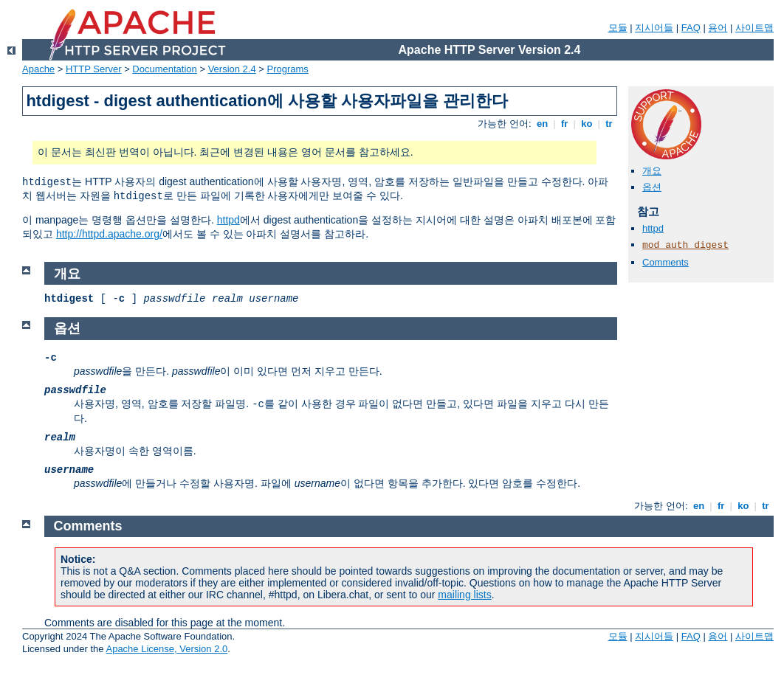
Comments (666, 262)
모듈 (618, 28)
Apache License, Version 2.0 (166, 649)
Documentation (164, 69)
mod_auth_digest (685, 245)
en (542, 124)
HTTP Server (94, 69)
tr (609, 124)
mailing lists (464, 595)
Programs (288, 69)
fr (564, 124)
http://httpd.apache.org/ (109, 234)
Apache (38, 69)
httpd (228, 220)
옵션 (652, 187)
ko (587, 124)
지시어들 (654, 28)
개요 (652, 171)
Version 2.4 (232, 69)
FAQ (691, 28)
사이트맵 (754, 28)
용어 (718, 28)
